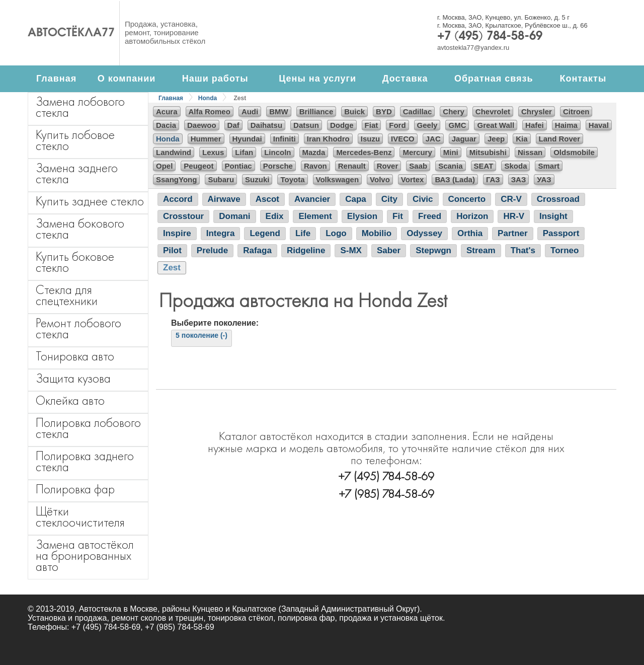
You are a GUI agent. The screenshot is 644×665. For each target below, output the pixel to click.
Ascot (267, 199)
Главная (56, 79)
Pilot (172, 250)
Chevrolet (493, 112)
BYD (384, 112)
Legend (265, 233)
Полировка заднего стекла (85, 461)
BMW (279, 112)
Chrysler (537, 112)
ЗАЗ (519, 179)
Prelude (212, 250)
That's (523, 250)
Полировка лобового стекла (88, 428)
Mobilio (377, 233)
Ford (397, 125)
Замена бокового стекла (80, 229)
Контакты (583, 79)
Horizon (472, 216)
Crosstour (183, 216)
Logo (336, 233)
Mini (451, 152)
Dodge (342, 125)
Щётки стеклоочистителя (80, 517)
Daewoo (202, 125)
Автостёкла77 (71, 33)
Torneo (565, 250)
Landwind (174, 152)
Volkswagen (338, 179)
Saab (418, 166)
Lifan (244, 152)
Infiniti (285, 139)
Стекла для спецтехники (67, 295)
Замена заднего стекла (77, 173)
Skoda (515, 166)
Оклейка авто (70, 400)
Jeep (496, 139)
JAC (433, 139)
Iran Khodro (328, 139)
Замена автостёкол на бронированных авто (85, 556)
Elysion (362, 216)
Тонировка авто (75, 356)
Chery (454, 112)
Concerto (467, 199)
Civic (423, 199)
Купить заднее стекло (90, 201)
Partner (513, 233)
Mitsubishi (488, 152)
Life (303, 233)
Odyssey (424, 233)
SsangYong (176, 179)
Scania (450, 166)
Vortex (413, 179)
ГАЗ (493, 179)
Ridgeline (306, 250)
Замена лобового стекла (80, 107)
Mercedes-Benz (364, 152)
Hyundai (247, 139)
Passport (561, 233)
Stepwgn (433, 250)
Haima (566, 125)
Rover (388, 166)
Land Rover (560, 139)
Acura (167, 112)
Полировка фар (75, 489)
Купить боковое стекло (75, 262)
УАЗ (544, 179)
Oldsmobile (574, 152)
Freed (430, 216)
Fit (398, 216)
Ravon (315, 166)
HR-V (514, 216)
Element (315, 216)
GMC (457, 125)
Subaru (221, 179)
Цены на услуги (317, 79)
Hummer (206, 139)
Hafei (535, 125)
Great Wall (496, 125)
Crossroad (558, 199)
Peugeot (198, 166)
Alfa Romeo (210, 112)
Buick (354, 112)
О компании (127, 79)
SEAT (484, 166)
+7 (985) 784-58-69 (386, 494)
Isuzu (370, 139)
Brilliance (316, 112)
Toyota (292, 179)
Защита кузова (73, 378)
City (389, 199)
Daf (233, 125)
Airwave (224, 199)
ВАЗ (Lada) (455, 179)
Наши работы (215, 79)
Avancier (312, 199)
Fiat (372, 125)
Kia (521, 139)
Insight (553, 216)
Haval (599, 125)
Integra (221, 233)
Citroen (576, 112)
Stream (481, 250)
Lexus (213, 152)
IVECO (403, 139)
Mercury (417, 152)
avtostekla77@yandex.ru (473, 48)
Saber (389, 250)
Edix (275, 216)
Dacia (166, 125)
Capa (356, 199)
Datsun (306, 125)
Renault (352, 166)
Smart (549, 166)
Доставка (405, 79)
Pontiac (238, 166)
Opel (164, 166)
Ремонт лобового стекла (78, 328)
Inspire (177, 233)
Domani (234, 216)
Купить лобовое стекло (75, 140)
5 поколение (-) (202, 335)
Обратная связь (494, 79)
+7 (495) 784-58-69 (490, 37)
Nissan (530, 152)
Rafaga (257, 250)
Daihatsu (266, 125)
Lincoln (277, 152)
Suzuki (257, 179)
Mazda (314, 152)
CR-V (511, 199)
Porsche (278, 166)
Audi (250, 112)
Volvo (380, 179)
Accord (178, 199)
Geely (427, 125)
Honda (208, 98)
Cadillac (418, 112)
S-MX (351, 250)
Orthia (470, 233)
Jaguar (464, 139)
